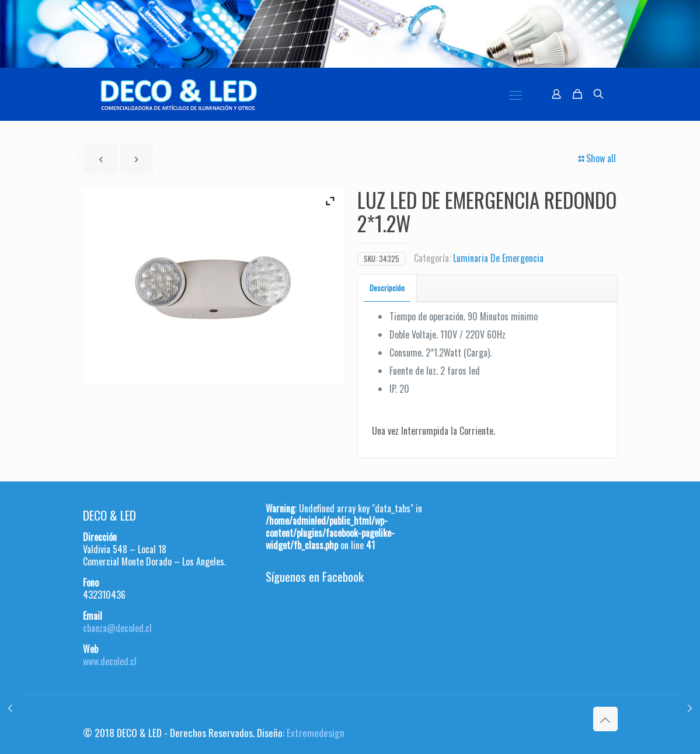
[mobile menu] (516, 94)
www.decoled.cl (110, 661)
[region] (350, 34)
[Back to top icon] (605, 719)
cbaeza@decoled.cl (117, 628)
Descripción (387, 288)
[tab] (387, 288)
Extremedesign (316, 732)
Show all (596, 158)
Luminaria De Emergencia (498, 258)
